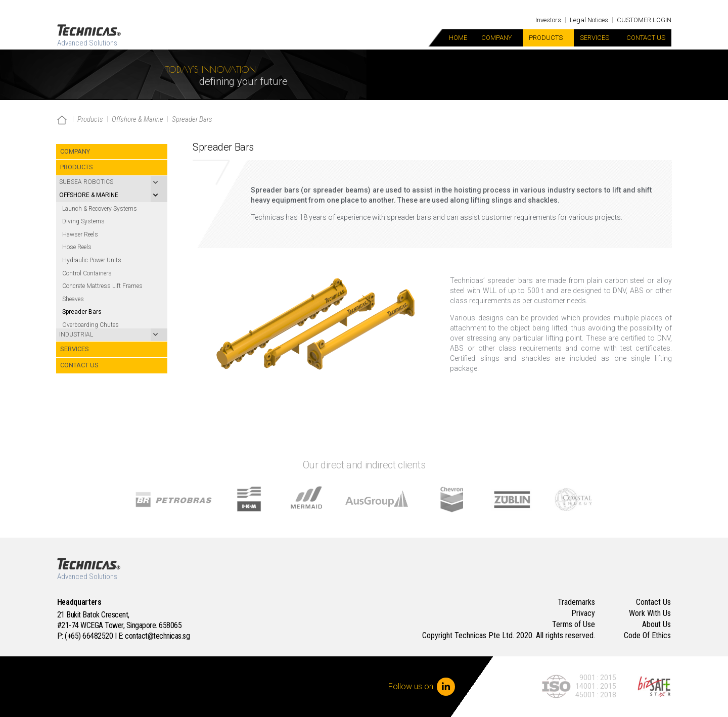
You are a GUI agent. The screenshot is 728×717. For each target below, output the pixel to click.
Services (597, 38)
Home (458, 38)
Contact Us (646, 38)
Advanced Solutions (87, 43)
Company (499, 38)
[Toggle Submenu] (112, 182)
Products (548, 38)
